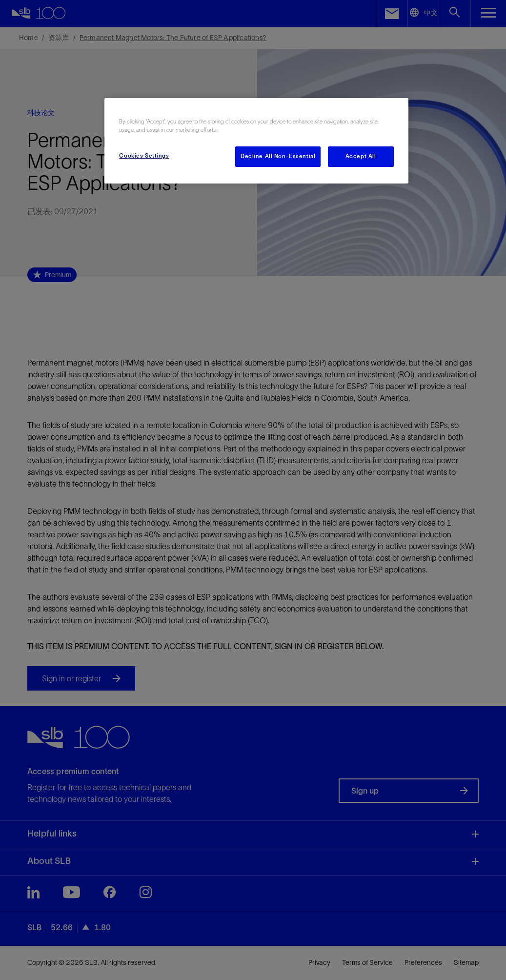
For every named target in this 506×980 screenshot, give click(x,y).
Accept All (361, 156)
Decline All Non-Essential (278, 156)
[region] (256, 141)
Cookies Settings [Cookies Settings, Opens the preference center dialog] (144, 156)
